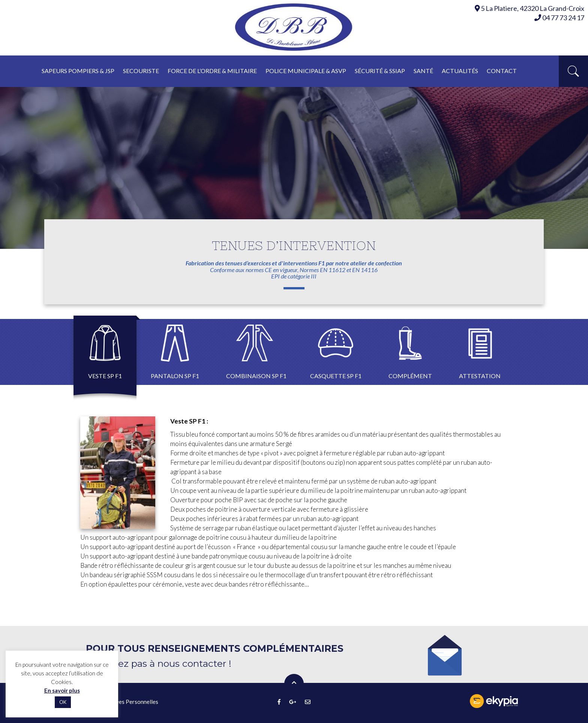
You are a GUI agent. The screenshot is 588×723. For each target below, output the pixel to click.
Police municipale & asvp (306, 71)
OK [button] (63, 702)
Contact (502, 71)
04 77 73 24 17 (559, 18)
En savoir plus (62, 690)
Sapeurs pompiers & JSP (78, 71)
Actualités (460, 71)
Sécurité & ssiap (380, 71)
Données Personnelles (130, 702)
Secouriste (141, 71)
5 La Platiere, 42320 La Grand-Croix (532, 8)
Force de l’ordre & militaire (212, 71)
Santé (423, 71)
